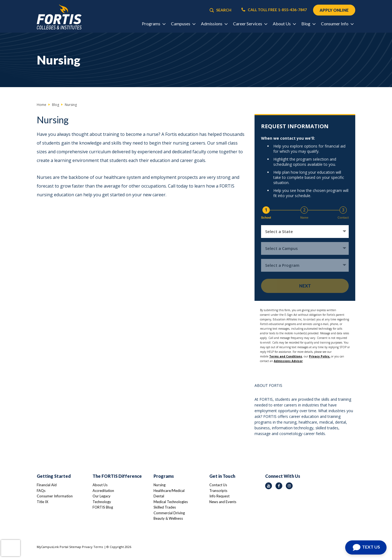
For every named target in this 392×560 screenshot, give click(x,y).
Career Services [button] (250, 24)
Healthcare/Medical (169, 491)
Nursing (160, 485)
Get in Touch (222, 476)
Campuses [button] (183, 24)
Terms (98, 547)
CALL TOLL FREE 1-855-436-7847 (274, 10)
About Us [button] (284, 24)
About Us (100, 485)
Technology (102, 502)
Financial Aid (47, 485)
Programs (164, 476)
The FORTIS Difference (117, 476)
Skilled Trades (165, 507)
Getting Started (54, 476)
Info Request (219, 496)
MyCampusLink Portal (53, 547)
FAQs (41, 491)
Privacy (87, 547)
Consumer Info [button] (337, 24)
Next (305, 286)
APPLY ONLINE (334, 10)
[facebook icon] (279, 486)
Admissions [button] (214, 24)
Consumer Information (55, 496)
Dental (159, 496)
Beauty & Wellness (168, 518)
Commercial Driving (169, 513)
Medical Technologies (171, 502)
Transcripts (218, 491)
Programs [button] (154, 24)
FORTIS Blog (103, 507)
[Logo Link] (59, 17)
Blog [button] (308, 24)
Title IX (42, 502)
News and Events (223, 502)
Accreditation (103, 491)
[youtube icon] (269, 486)
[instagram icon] (289, 486)
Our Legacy (102, 496)
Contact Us (218, 485)
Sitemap (75, 547)
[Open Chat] (366, 547)
